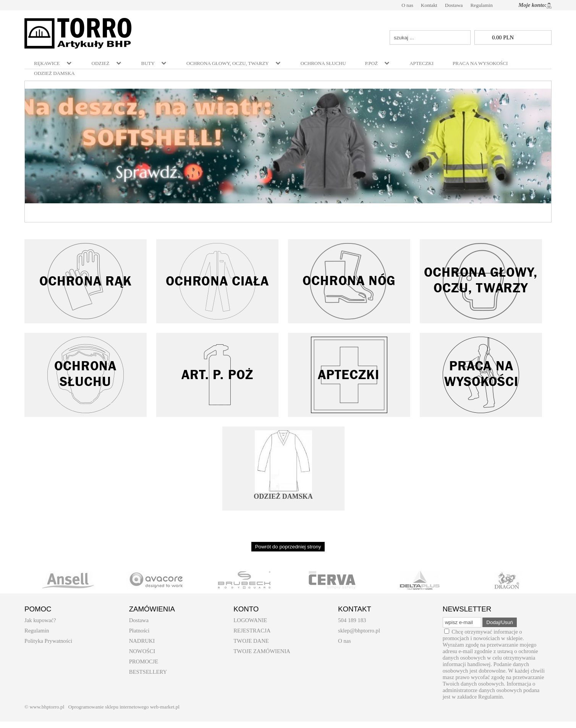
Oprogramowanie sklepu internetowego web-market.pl (124, 707)
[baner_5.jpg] (288, 146)
